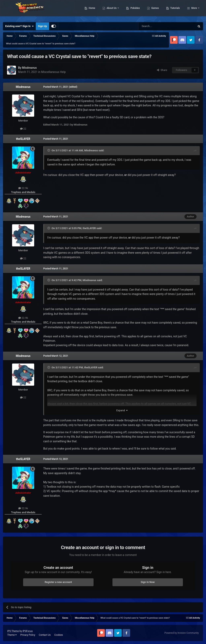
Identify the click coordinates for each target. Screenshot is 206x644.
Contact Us (45, 635)
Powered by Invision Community (182, 633)
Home (113, 10)
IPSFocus (28, 631)
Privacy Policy (28, 635)
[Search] (157, 26)
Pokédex (156, 10)
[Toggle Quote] (49, 150)
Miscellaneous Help (54, 72)
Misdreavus (23, 87)
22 (23, 129)
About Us (132, 10)
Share (162, 70)
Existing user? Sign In (19, 26)
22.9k (23, 188)
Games (176, 10)
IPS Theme (13, 631)
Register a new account (58, 582)
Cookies (59, 635)
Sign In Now (148, 582)
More (194, 10)
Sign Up (42, 26)
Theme (12, 635)
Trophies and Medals (23, 192)
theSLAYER (23, 139)
